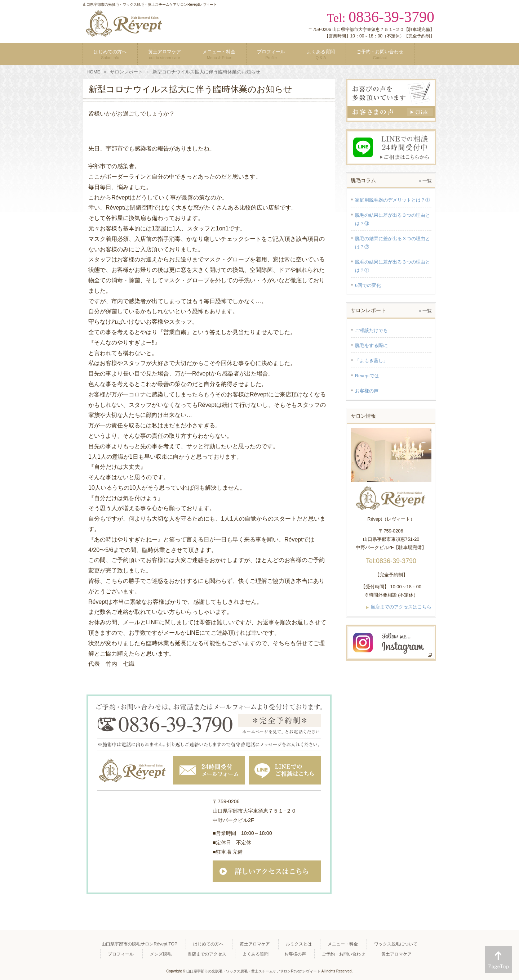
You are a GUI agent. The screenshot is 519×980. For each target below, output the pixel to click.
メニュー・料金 (343, 944)
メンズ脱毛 (161, 954)
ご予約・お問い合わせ (343, 954)
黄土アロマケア (255, 944)
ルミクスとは (299, 944)
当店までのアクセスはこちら (401, 607)
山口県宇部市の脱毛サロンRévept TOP (139, 944)
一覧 (427, 181)
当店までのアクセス (207, 954)
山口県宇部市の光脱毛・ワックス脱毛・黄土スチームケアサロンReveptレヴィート (253, 971)
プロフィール (121, 954)
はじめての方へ (208, 944)
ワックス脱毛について (396, 944)
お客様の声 (295, 954)
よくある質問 (256, 954)
